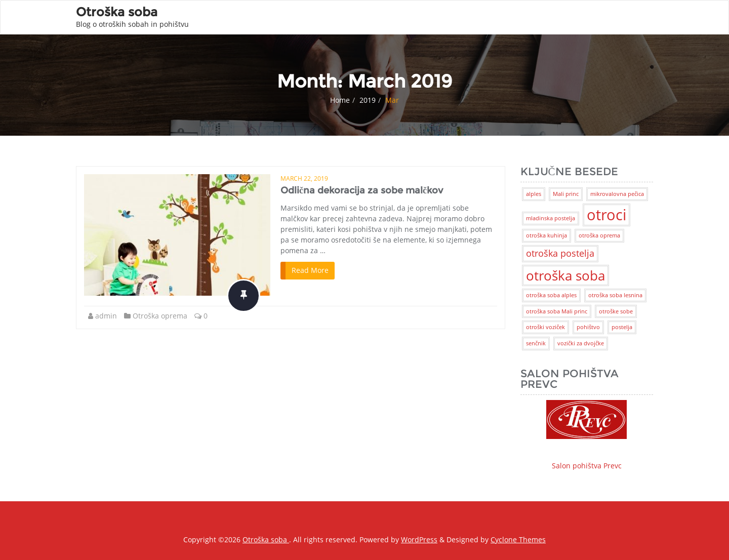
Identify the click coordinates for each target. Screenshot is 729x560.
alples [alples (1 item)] (534, 194)
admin (106, 316)
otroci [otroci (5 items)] (606, 215)
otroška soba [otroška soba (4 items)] (565, 275)
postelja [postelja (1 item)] (622, 327)
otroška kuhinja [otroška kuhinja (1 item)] (546, 235)
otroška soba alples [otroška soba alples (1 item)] (551, 295)
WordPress (419, 539)
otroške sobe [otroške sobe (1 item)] (616, 311)
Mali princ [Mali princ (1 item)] (566, 194)
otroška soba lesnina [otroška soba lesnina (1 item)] (615, 295)
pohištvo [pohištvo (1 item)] (588, 327)
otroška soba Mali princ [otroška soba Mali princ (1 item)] (557, 311)
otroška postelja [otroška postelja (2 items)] (560, 253)
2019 (368, 100)
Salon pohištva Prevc (586, 435)
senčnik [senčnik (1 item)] (536, 343)
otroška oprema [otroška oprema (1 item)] (599, 235)
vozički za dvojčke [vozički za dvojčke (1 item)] (581, 343)
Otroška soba (266, 539)
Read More (310, 270)
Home (340, 100)
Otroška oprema (160, 316)
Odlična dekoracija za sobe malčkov (362, 190)
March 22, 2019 (304, 178)
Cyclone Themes (518, 539)
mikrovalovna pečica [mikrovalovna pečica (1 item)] (617, 194)
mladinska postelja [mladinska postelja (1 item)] (551, 218)
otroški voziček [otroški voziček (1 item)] (545, 327)
